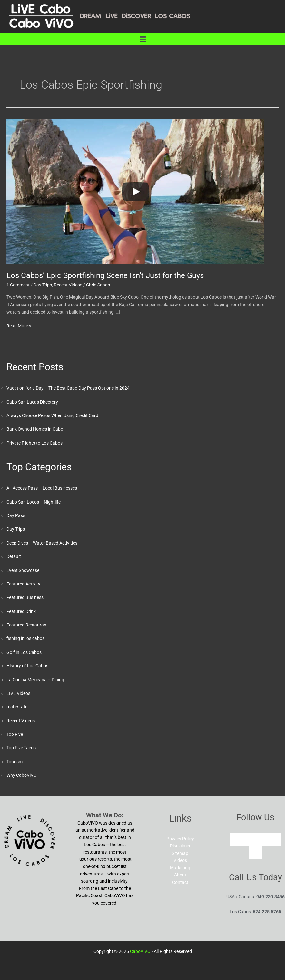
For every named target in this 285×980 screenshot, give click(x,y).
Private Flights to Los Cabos (34, 443)
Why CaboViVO (22, 775)
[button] (142, 39)
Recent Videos (68, 285)
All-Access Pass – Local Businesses (42, 488)
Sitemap (180, 853)
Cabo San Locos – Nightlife (34, 502)
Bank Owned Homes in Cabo (35, 429)
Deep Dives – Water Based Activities (42, 543)
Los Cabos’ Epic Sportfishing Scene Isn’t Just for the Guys (105, 275)
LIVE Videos (18, 693)
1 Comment (18, 285)
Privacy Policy (180, 839)
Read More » (19, 325)
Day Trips (43, 285)
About (180, 875)
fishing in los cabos (25, 638)
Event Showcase (23, 570)
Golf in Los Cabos (24, 652)
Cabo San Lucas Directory (32, 402)
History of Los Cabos (27, 666)
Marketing (180, 868)
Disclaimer (180, 846)
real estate (17, 707)
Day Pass (16, 515)
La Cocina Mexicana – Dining (35, 680)
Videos (180, 860)
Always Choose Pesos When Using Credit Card (52, 415)
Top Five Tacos (21, 748)
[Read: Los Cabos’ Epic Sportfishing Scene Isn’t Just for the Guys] (135, 191)
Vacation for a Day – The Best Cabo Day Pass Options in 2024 (68, 388)
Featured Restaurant (27, 625)
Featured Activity (23, 584)
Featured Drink (21, 611)
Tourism (15, 762)
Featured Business (25, 597)
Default (14, 556)
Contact (180, 882)
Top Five (15, 734)
